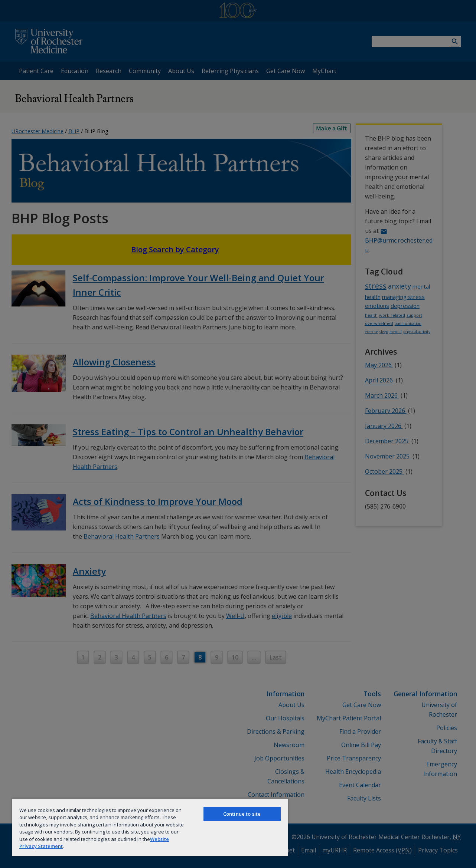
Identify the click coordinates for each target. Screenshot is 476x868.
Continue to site (242, 814)
